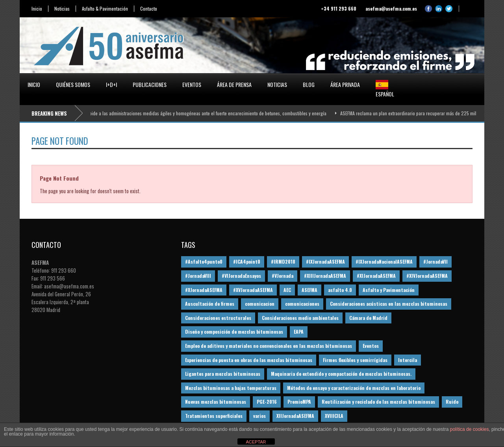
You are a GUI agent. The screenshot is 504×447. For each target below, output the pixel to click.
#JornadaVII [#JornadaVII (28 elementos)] (435, 261)
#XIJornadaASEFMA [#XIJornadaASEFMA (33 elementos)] (376, 276)
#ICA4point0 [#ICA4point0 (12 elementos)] (247, 261)
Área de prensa (234, 84)
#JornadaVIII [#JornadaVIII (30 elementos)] (198, 276)
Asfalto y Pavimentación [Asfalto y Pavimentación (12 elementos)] (389, 290)
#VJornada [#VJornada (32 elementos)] (283, 276)
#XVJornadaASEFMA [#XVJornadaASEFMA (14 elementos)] (253, 290)
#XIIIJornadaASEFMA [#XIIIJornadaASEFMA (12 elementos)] (325, 276)
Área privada (345, 84)
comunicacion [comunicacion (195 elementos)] (260, 304)
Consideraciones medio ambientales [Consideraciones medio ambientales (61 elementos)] (300, 318)
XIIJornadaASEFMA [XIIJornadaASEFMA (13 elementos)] (295, 416)
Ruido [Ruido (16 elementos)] (452, 402)
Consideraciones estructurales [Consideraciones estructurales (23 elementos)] (218, 318)
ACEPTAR (256, 442)
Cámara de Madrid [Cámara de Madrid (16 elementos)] (368, 318)
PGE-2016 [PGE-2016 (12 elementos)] (267, 402)
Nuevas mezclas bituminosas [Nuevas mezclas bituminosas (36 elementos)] (216, 402)
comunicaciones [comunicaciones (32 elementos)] (302, 304)
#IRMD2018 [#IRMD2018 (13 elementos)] (283, 261)
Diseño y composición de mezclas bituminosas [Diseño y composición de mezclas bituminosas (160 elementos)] (234, 332)
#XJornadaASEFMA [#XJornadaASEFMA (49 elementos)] (204, 290)
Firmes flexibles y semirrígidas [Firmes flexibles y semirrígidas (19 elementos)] (355, 360)
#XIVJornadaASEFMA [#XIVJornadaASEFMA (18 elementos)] (427, 276)
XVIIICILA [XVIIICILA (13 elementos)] (334, 416)
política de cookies (470, 429)
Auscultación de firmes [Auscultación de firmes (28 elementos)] (210, 304)
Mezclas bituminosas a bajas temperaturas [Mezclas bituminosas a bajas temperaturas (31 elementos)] (231, 388)
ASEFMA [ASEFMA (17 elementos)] (309, 290)
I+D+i (111, 84)
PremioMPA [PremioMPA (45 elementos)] (299, 402)
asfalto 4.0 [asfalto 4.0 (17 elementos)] (340, 290)
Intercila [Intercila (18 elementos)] (408, 360)
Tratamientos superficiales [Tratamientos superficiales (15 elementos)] (214, 416)
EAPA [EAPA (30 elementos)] (299, 332)
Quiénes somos (73, 84)
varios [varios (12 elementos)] (259, 416)
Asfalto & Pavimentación (105, 9)
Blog (309, 84)
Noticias (62, 9)
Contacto (149, 9)
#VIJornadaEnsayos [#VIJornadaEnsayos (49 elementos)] (241, 276)
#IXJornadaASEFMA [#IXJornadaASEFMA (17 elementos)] (325, 261)
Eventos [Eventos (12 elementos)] (371, 346)
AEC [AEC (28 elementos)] (287, 290)
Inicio (37, 9)
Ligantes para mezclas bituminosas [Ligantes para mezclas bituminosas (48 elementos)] (223, 374)
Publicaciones (150, 84)
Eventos (192, 84)
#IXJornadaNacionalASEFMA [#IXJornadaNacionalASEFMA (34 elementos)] (384, 261)
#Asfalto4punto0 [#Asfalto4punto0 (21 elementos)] (204, 261)
